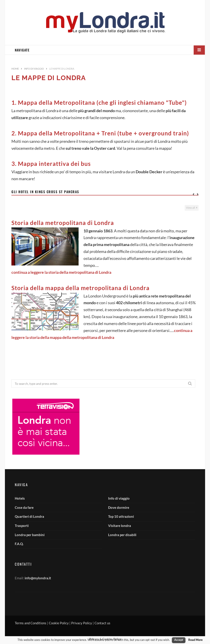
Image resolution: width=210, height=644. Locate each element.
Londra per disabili (122, 535)
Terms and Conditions (31, 623)
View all (192, 208)
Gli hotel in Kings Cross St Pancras (45, 192)
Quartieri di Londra (29, 516)
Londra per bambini (30, 535)
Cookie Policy (59, 623)
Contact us (102, 623)
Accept (179, 640)
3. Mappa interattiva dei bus (51, 164)
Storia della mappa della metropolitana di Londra (80, 288)
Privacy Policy (82, 623)
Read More (195, 640)
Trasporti (22, 526)
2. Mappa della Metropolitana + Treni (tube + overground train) (100, 133)
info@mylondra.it (38, 578)
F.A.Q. (19, 544)
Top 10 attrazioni (121, 516)
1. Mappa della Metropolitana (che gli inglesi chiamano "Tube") (99, 103)
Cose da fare (24, 507)
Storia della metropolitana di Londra (63, 223)
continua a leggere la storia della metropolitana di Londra (61, 272)
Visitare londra (120, 526)
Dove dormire (119, 507)
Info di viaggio (119, 498)
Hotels (20, 498)
